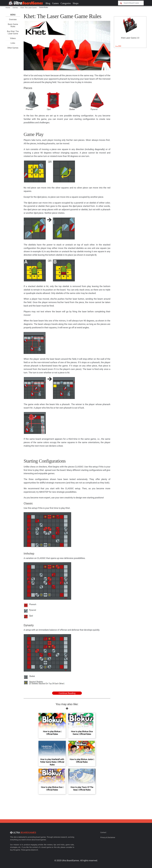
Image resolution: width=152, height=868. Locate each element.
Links (13, 43)
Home (8, 8)
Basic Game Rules (13, 25)
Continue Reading (67, 693)
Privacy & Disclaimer (108, 837)
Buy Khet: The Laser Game (13, 32)
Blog (48, 3)
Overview (13, 19)
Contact (103, 832)
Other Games (13, 48)
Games (55, 3)
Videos (13, 38)
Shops (76, 3)
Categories (66, 3)
